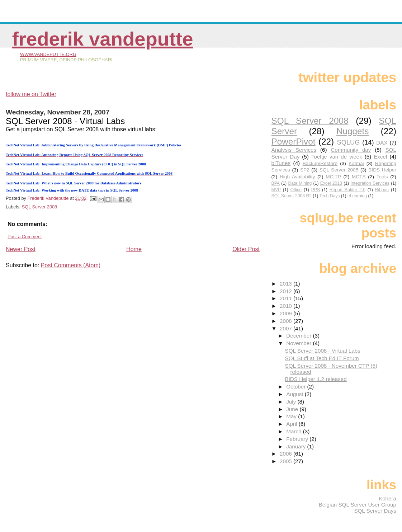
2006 (287, 454)
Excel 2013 (331, 183)
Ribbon (382, 190)
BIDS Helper (382, 170)
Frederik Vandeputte (103, 39)
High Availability (297, 177)
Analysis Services (294, 150)
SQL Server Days (375, 511)
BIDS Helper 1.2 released (316, 379)
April (292, 424)
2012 (287, 291)
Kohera (387, 498)
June (293, 409)
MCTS (359, 177)
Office (296, 190)
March (294, 431)
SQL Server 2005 (339, 170)
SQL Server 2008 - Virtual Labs (323, 351)
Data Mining (300, 183)
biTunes (281, 163)
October (297, 387)
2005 (287, 461)
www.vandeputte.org (48, 54)
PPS (316, 190)
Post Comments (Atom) (71, 265)
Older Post (246, 249)
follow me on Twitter (31, 94)
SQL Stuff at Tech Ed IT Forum (322, 358)
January (297, 446)
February (298, 439)
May (292, 416)
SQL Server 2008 (39, 207)
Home (134, 249)
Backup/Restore (320, 163)
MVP (276, 190)
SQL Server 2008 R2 (292, 196)
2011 (287, 298)
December (299, 336)
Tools (382, 177)
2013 (287, 284)
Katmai (356, 163)
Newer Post (21, 249)
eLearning (357, 196)
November (299, 343)
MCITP (333, 177)
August (295, 394)
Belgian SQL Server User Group (358, 505)
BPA (276, 183)
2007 (287, 328)
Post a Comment (25, 237)
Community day (351, 150)
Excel (380, 157)
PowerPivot (294, 142)
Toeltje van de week (337, 157)
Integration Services (370, 183)
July (292, 402)
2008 (287, 321)
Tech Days (330, 196)
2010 (287, 306)
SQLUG (349, 142)
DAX (382, 143)
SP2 (305, 170)
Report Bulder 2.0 (347, 190)
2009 (287, 313)
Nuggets (353, 131)
